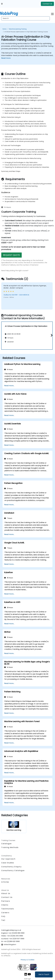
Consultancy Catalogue (13, 870)
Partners (6, 901)
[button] (51, 335)
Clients (5, 905)
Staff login (27, 979)
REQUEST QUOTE (11, 255)
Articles (5, 882)
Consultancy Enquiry (11, 867)
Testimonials (8, 909)
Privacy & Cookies (28, 960)
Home (4, 29)
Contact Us (47, 4)
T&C (3, 920)
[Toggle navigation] (52, 14)
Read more (6, 58)
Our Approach (8, 859)
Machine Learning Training (18, 29)
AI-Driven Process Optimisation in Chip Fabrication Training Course (26, 32)
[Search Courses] (26, 18)
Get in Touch (44, 974)
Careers (5, 913)
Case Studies (8, 863)
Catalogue (6, 844)
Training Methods (10, 847)
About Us (6, 893)
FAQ (3, 916)
